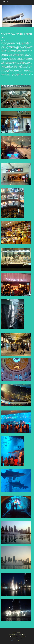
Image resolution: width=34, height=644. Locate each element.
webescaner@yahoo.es (17, 640)
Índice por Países (21, 635)
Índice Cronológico (13, 635)
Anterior (15, 633)
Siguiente (19, 633)
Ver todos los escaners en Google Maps (17, 637)
